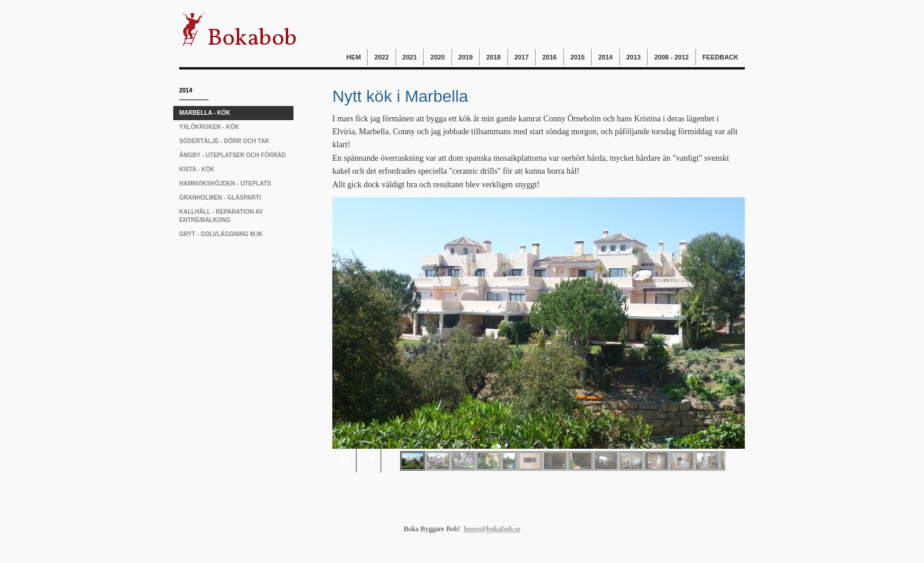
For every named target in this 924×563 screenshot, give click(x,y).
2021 (410, 57)
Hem (354, 57)
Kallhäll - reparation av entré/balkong (221, 216)
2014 (605, 57)
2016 (549, 57)
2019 (466, 57)
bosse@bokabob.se (492, 529)
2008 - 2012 (671, 57)
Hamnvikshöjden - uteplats (225, 183)
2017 (522, 57)
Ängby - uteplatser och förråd (232, 155)
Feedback (720, 57)
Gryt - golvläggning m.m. (221, 234)
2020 (437, 57)
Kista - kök (197, 169)
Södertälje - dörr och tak (224, 141)
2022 (381, 57)
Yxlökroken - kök (209, 127)
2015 (577, 57)
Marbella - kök (205, 113)
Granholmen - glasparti (220, 198)
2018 (493, 57)
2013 (633, 57)
